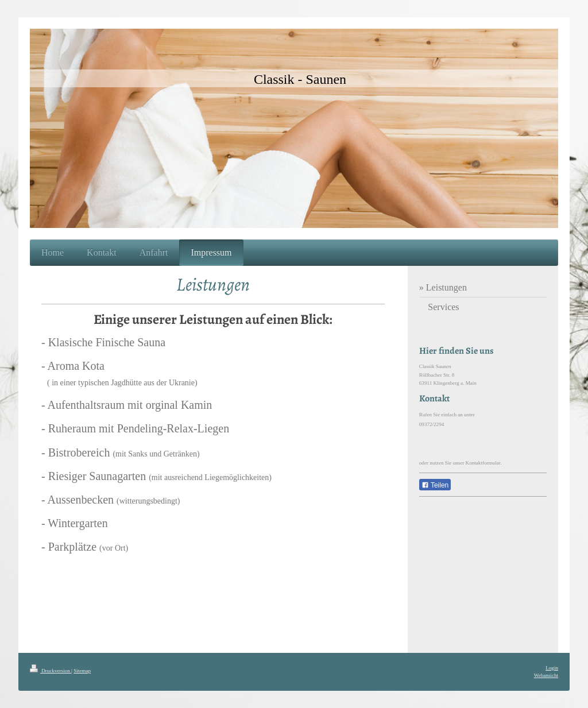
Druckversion (51, 671)
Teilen (435, 485)
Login (552, 668)
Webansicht (546, 675)
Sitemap (82, 671)
